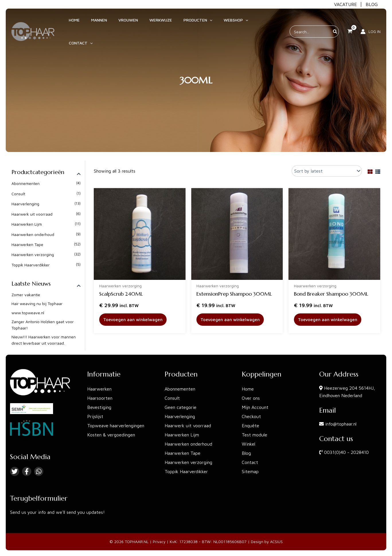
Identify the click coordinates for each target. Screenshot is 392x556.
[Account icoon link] (370, 23)
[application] (198, 23)
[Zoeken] (335, 23)
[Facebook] (27, 471)
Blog (246, 453)
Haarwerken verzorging (33, 255)
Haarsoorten (100, 398)
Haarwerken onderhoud (33, 234)
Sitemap (250, 471)
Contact (250, 462)
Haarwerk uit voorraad (32, 214)
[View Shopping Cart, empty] (350, 23)
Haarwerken (99, 389)
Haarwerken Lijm (27, 224)
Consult (18, 194)
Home (248, 389)
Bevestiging (99, 407)
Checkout (251, 416)
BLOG (372, 4)
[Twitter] (15, 471)
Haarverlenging (25, 204)
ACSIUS (277, 542)
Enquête (250, 426)
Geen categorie (181, 407)
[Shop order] (327, 171)
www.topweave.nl (28, 313)
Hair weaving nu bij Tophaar (37, 304)
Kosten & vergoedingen (111, 435)
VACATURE (346, 4)
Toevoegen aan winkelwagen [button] (134, 320)
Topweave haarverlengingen (116, 426)
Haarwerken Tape (27, 244)
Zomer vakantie (26, 295)
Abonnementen (26, 183)
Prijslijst (95, 416)
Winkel (248, 444)
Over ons (251, 398)
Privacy (159, 542)
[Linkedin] (39, 471)
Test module (254, 435)
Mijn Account (255, 407)
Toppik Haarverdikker (31, 265)
